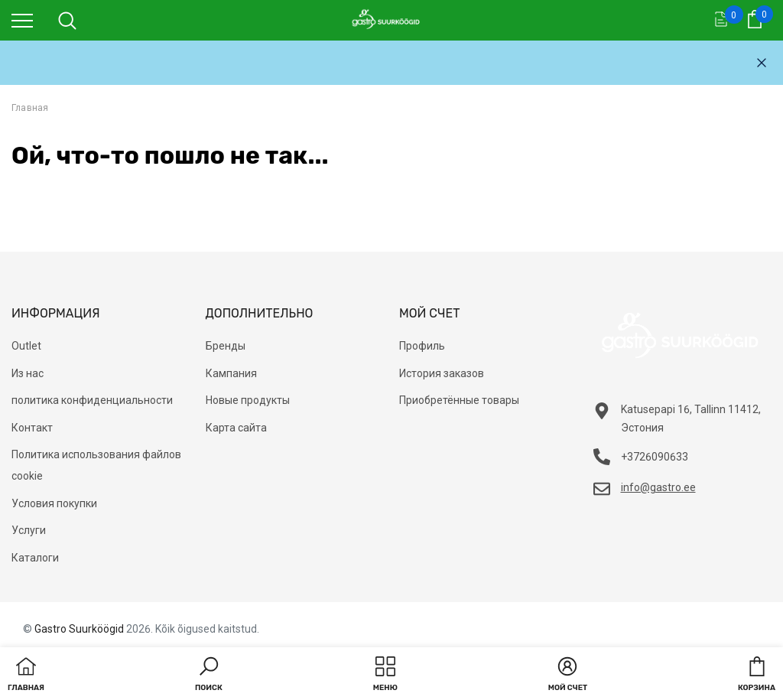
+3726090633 (655, 457)
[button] (209, 676)
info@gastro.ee (658, 487)
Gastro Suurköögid (79, 629)
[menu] (22, 20)
